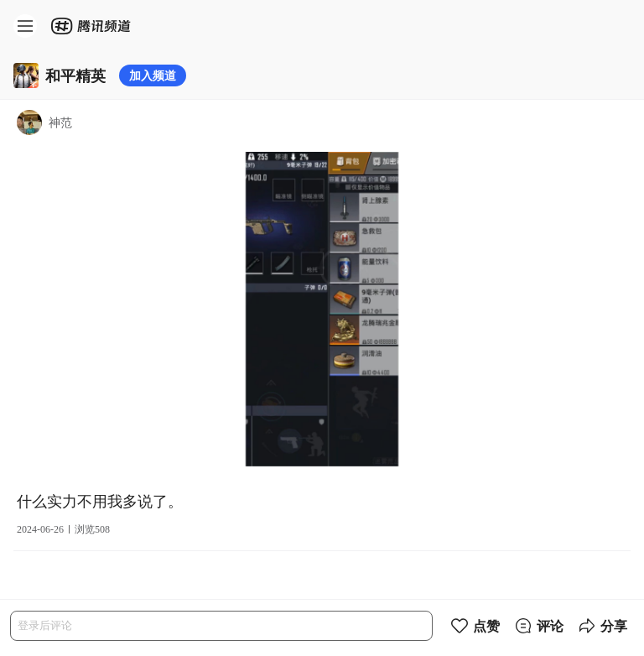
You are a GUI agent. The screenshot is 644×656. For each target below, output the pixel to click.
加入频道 (153, 75)
